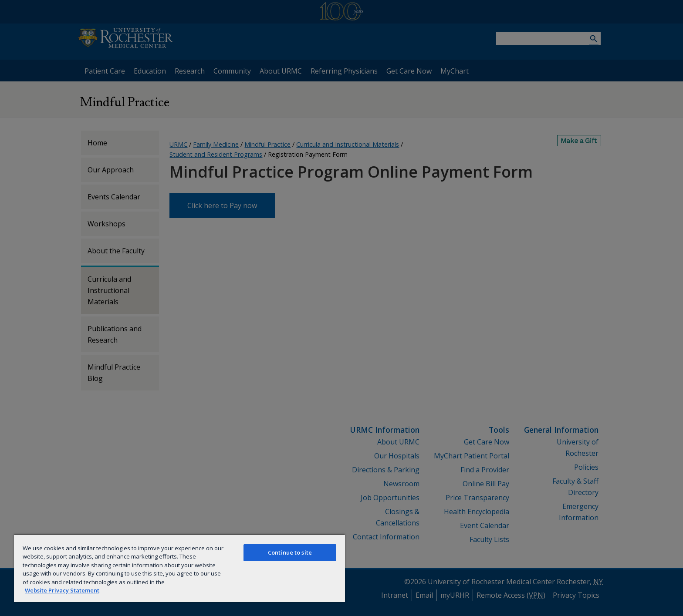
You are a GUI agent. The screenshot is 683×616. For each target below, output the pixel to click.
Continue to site (290, 552)
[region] (179, 568)
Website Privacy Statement (62, 590)
